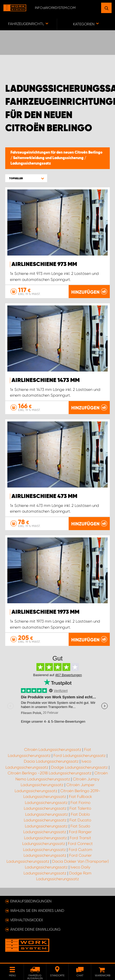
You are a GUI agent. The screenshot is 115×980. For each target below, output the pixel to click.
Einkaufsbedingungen (31, 901)
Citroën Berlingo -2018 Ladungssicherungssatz (50, 773)
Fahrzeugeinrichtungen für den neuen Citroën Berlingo (56, 153)
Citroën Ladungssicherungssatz (53, 750)
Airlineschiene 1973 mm (45, 612)
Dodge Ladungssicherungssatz (79, 767)
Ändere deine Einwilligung (35, 929)
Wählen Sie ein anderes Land (37, 911)
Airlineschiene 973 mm (44, 264)
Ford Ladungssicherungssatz (80, 756)
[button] (26, 178)
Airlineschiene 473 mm (44, 496)
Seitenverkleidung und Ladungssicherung (49, 158)
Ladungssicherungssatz (31, 164)
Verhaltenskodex (27, 920)
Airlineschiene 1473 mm (46, 380)
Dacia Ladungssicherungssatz (51, 761)
